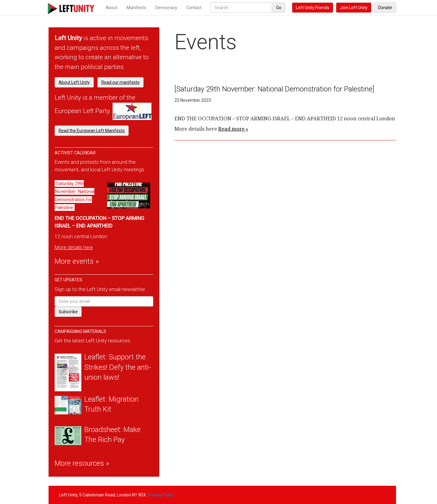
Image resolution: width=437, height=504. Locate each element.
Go (279, 8)
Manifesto (136, 8)
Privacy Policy (161, 495)
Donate (385, 8)
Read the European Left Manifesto (92, 131)
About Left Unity (74, 82)
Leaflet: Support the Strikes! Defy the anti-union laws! (118, 367)
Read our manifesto (120, 82)
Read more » (233, 129)
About (112, 8)
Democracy (166, 8)
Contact (194, 8)
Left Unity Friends (313, 8)
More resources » (82, 463)
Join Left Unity (354, 8)
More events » (77, 261)
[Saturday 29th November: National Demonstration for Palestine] (274, 89)
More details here (74, 247)
